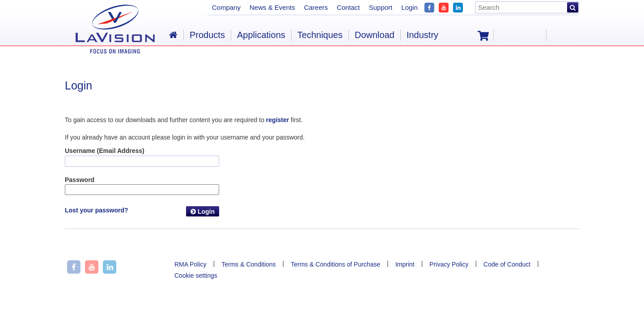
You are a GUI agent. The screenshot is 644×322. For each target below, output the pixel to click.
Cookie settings (196, 275)
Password (80, 180)
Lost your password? (97, 210)
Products (207, 35)
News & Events (272, 7)
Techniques (320, 35)
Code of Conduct (507, 264)
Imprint (405, 264)
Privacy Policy (449, 264)
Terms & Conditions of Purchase (335, 264)
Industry (422, 35)
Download (375, 35)
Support (381, 7)
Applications (261, 35)
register (278, 120)
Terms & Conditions (248, 264)
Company (226, 7)
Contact (348, 7)
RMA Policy (191, 264)
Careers (316, 7)
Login (203, 212)
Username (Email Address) (105, 151)
